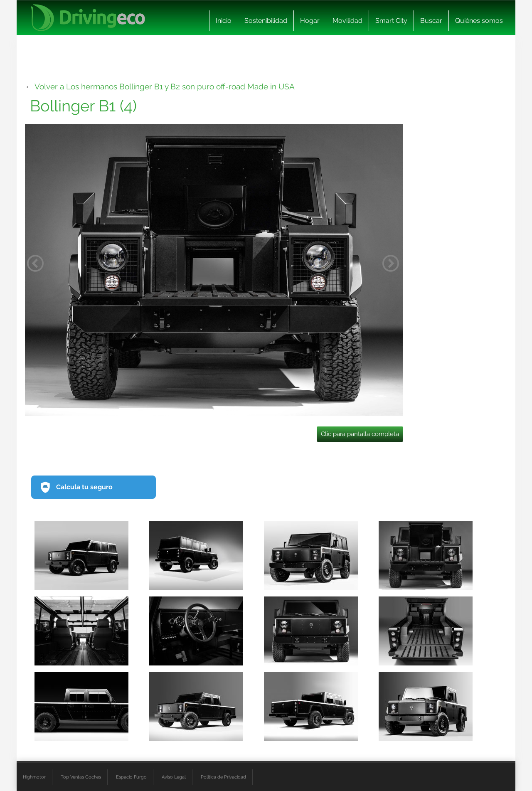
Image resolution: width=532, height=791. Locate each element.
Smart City (391, 21)
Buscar (431, 21)
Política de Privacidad (223, 777)
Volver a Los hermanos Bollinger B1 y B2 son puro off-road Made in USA (165, 86)
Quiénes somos (479, 21)
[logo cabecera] (88, 18)
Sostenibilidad (266, 21)
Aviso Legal (174, 777)
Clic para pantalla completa (360, 434)
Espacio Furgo (131, 777)
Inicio (224, 21)
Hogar (310, 21)
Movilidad (347, 21)
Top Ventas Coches (81, 777)
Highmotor (34, 777)
